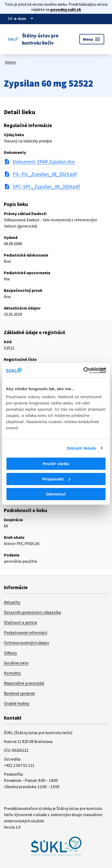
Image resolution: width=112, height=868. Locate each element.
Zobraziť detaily (81, 448)
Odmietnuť (56, 494)
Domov (11, 62)
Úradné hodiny (17, 703)
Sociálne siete (16, 663)
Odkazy (10, 653)
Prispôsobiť (56, 479)
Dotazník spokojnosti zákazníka (32, 612)
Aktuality (12, 602)
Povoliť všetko (56, 464)
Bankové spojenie (19, 693)
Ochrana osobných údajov (26, 643)
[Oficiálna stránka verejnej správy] (24, 18)
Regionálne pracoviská (24, 683)
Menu (92, 39)
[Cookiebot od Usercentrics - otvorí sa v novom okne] (83, 370)
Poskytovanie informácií (26, 632)
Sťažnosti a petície (20, 622)
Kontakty (12, 673)
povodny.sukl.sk (66, 9)
